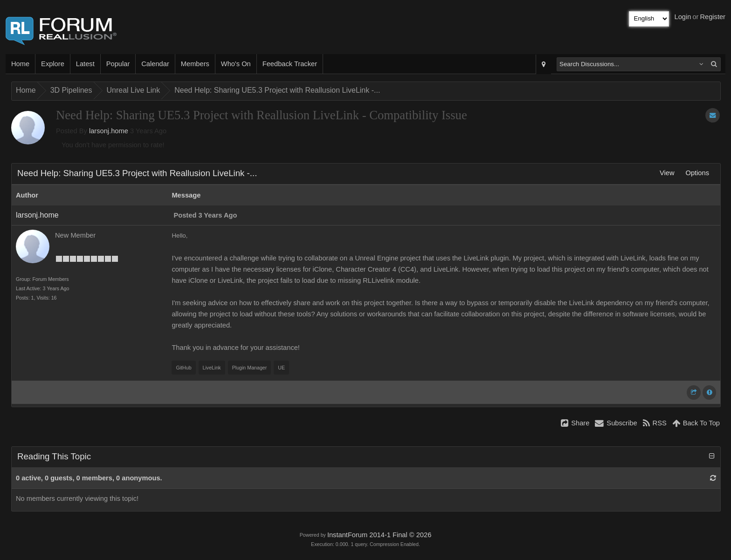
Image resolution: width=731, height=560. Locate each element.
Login (683, 17)
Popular (118, 64)
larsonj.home (109, 131)
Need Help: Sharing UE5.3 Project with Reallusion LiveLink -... (277, 90)
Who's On (236, 64)
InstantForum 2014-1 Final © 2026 (379, 535)
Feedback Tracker (290, 64)
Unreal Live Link (134, 90)
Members (195, 64)
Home (20, 64)
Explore (53, 64)
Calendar (155, 64)
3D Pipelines (71, 90)
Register (713, 17)
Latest (85, 64)
